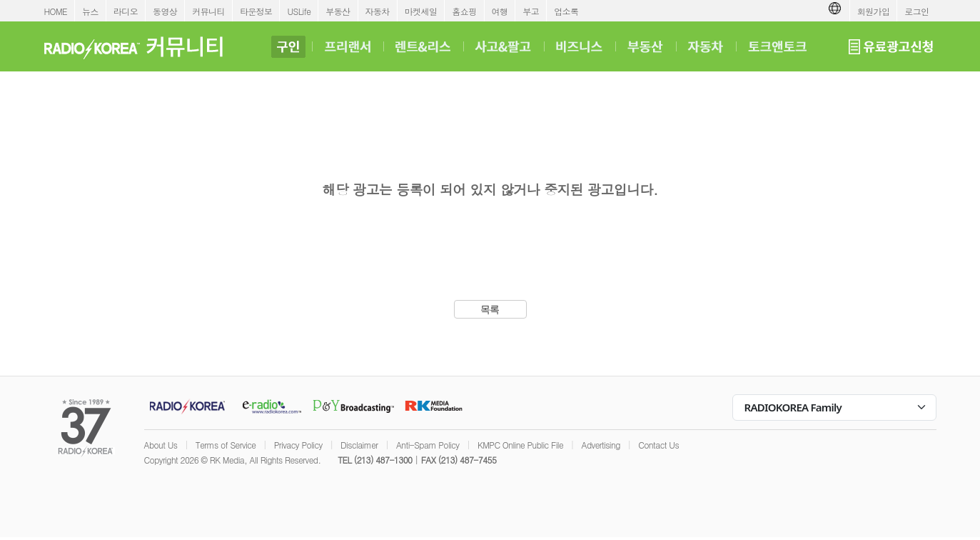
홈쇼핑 (464, 11)
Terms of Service (226, 445)
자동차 (378, 11)
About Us (161, 445)
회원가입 (874, 11)
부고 (531, 11)
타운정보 (256, 11)
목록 (490, 309)
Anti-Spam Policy (428, 445)
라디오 (126, 11)
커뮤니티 (208, 11)
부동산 (338, 11)
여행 (500, 11)
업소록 (566, 11)
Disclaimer (359, 445)
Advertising (601, 445)
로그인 (916, 11)
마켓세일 (421, 11)
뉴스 (90, 11)
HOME (56, 11)
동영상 (165, 11)
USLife (299, 11)
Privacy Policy (298, 445)
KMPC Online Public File (520, 445)
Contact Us (658, 445)
